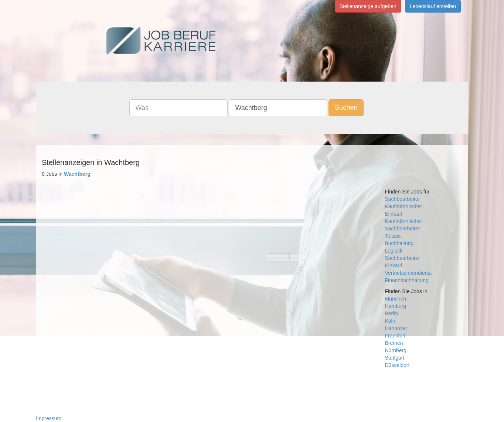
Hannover (396, 328)
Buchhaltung (399, 243)
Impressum (49, 418)
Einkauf (394, 214)
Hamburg (396, 306)
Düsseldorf (397, 365)
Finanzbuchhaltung (407, 280)
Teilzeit (393, 236)
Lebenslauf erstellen (433, 6)
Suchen (346, 107)
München (396, 299)
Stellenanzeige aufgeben (368, 6)
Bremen (394, 343)
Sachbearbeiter (403, 199)
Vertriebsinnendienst (408, 273)
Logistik (394, 251)
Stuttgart (395, 358)
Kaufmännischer (404, 206)
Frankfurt (395, 336)
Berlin (392, 313)
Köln (390, 321)
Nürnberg (396, 350)
